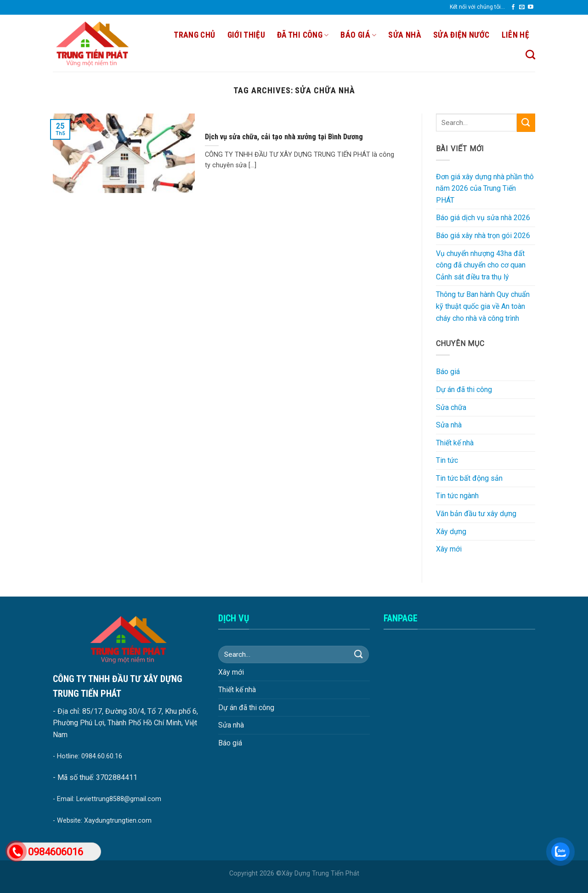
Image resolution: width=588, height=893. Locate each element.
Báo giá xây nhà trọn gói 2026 (483, 236)
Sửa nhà (449, 425)
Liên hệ (515, 35)
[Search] (530, 54)
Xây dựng (451, 532)
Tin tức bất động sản (469, 478)
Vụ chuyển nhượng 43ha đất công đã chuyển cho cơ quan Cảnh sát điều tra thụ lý (481, 265)
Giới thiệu (246, 35)
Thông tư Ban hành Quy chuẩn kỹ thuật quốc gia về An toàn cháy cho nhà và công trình (483, 306)
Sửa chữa (451, 407)
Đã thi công (303, 35)
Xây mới (449, 549)
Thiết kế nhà (455, 443)
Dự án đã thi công (464, 390)
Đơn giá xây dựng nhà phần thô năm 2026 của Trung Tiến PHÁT (485, 188)
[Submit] (526, 122)
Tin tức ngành (457, 496)
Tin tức (447, 460)
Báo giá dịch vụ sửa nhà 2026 (483, 218)
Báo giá (358, 35)
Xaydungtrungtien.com (118, 821)
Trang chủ (194, 35)
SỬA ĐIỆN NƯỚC (461, 35)
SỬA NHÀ (404, 35)
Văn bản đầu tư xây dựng (476, 514)
